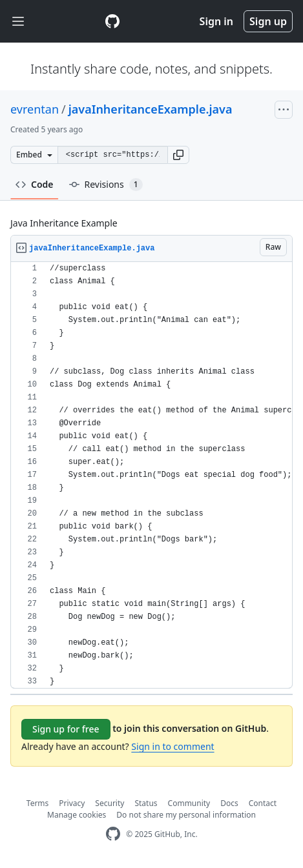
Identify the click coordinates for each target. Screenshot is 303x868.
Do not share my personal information (186, 815)
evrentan (35, 109)
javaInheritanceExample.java (151, 109)
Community (189, 803)
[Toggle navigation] (18, 22)
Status (146, 803)
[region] (151, 475)
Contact (263, 803)
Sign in (216, 21)
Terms (38, 803)
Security (110, 803)
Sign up (268, 21)
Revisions (106, 185)
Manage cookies (77, 815)
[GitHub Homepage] (113, 834)
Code (35, 184)
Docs (229, 803)
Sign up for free (66, 729)
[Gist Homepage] (112, 21)
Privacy (72, 803)
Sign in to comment (172, 746)
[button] (178, 155)
